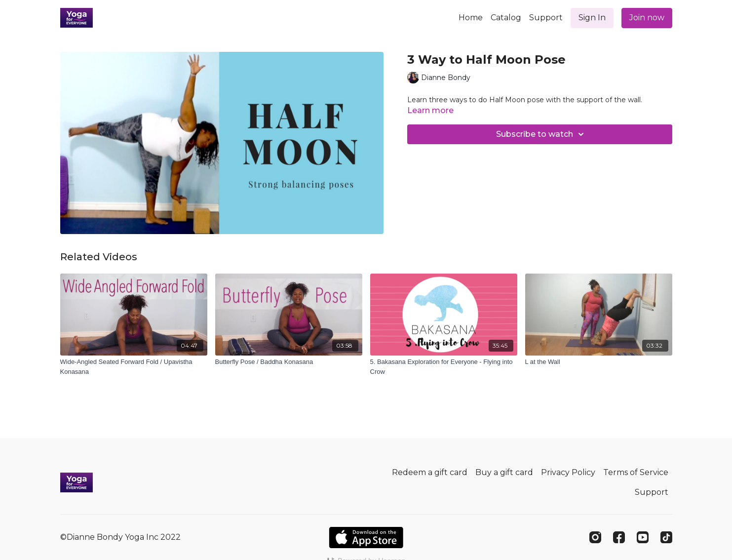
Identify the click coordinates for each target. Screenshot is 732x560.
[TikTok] (666, 537)
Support (546, 18)
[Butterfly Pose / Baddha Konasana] (289, 362)
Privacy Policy (568, 472)
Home (471, 18)
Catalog (506, 18)
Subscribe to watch (541, 134)
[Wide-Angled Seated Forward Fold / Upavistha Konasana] (134, 367)
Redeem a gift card (430, 472)
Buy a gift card (504, 472)
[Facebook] (619, 537)
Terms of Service (636, 472)
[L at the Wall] (599, 362)
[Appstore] (366, 538)
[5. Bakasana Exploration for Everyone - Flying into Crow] (444, 367)
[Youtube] (643, 537)
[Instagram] (595, 537)
